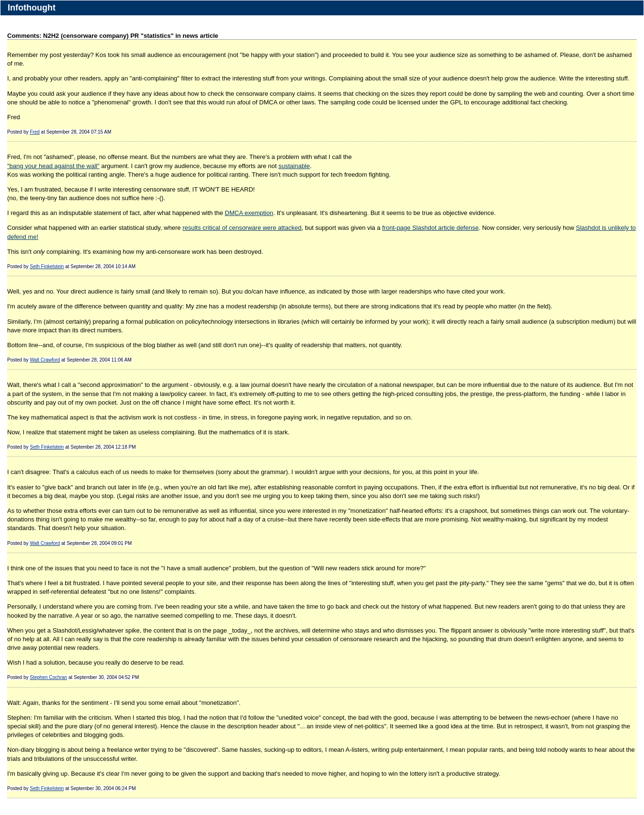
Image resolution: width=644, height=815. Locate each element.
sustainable (294, 166)
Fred (35, 132)
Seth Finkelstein (47, 266)
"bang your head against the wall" (53, 166)
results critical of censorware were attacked (242, 228)
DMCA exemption (249, 213)
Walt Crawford (45, 360)
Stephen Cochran (48, 677)
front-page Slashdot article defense (430, 228)
